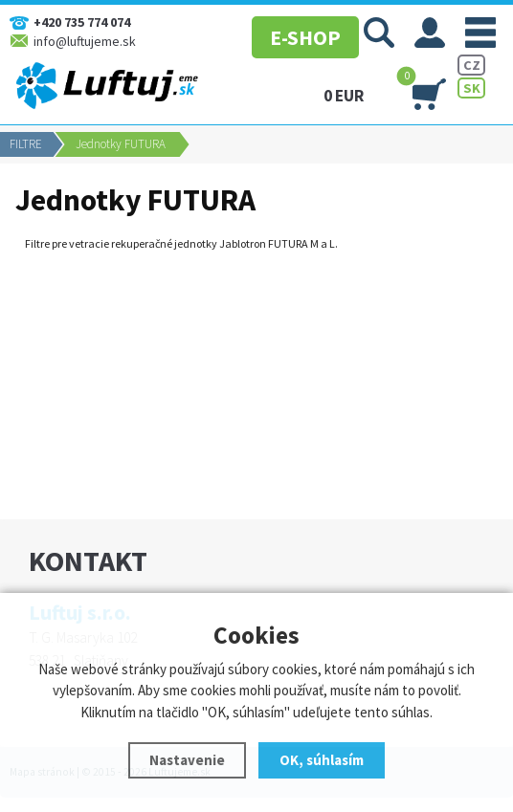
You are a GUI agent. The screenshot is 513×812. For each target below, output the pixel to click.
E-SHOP (297, 33)
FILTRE (26, 144)
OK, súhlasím (322, 760)
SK (472, 88)
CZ (472, 65)
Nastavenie (187, 760)
